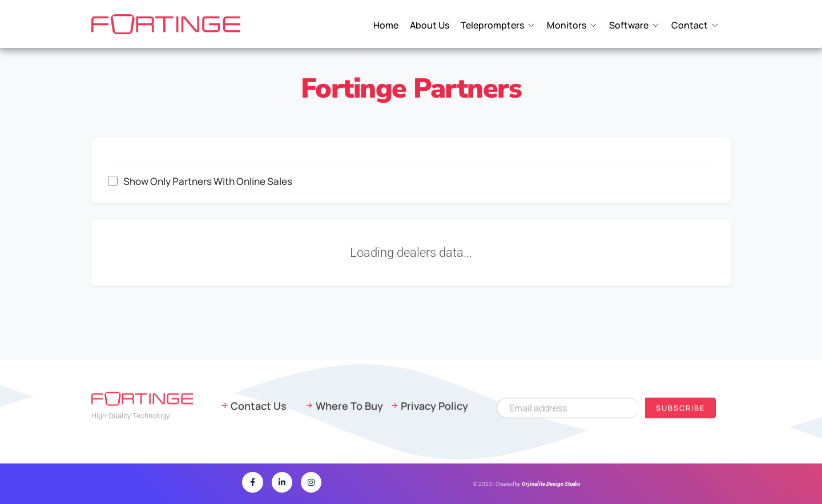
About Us (430, 25)
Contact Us (259, 409)
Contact (690, 25)
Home (386, 25)
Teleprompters (492, 25)
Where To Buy (349, 409)
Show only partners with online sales (200, 181)
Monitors (567, 25)
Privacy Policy (434, 409)
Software (629, 25)
